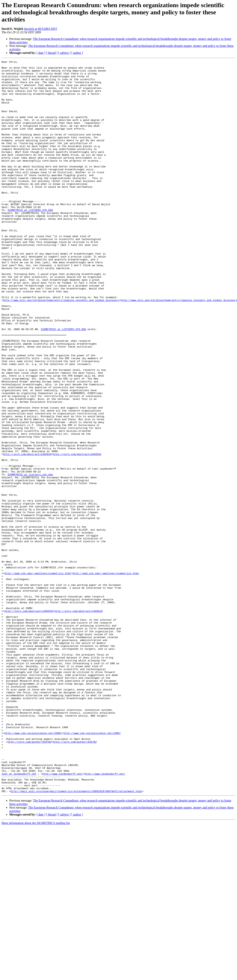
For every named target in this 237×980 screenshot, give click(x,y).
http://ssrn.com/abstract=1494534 (27, 533)
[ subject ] (64, 53)
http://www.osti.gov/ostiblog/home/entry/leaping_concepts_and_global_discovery (61, 348)
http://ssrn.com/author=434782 (29, 878)
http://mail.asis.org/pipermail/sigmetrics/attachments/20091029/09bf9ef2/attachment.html (76, 938)
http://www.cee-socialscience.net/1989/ (33, 868)
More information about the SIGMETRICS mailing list (36, 969)
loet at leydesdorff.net (19, 917)
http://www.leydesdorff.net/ (63, 917)
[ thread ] (52, 53)
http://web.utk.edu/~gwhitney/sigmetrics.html (38, 676)
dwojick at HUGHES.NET (41, 29)
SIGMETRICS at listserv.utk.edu (30, 558)
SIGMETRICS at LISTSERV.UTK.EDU (30, 240)
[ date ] (41, 53)
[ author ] (77, 53)
